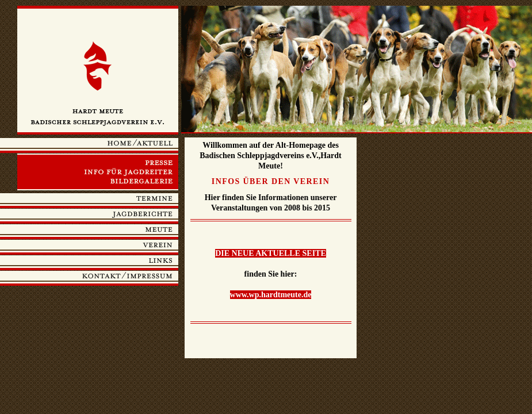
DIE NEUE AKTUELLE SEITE (271, 253)
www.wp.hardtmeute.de (271, 295)
